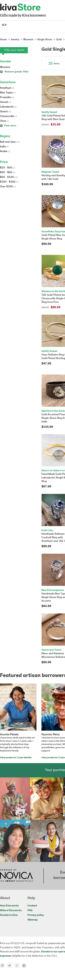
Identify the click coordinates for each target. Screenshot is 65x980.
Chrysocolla (8, 116)
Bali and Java (10, 142)
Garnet (6, 102)
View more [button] (8, 126)
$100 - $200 (9, 182)
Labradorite (8, 107)
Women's (5, 67)
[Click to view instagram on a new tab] (18, 965)
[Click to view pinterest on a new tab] (4, 965)
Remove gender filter (14, 72)
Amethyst (7, 88)
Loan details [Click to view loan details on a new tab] (25, 758)
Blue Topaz (8, 93)
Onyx (5, 121)
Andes (5, 151)
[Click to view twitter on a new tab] (11, 965)
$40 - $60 (8, 173)
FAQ (30, 910)
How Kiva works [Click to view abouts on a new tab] (9, 906)
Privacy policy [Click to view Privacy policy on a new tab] (36, 915)
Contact (32, 906)
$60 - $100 (9, 177)
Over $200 (8, 187)
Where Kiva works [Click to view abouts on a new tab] (11, 910)
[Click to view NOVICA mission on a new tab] (16, 876)
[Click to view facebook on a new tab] (25, 965)
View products (8, 758)
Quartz (5, 112)
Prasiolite (7, 97)
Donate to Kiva (9, 915)
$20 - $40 (8, 168)
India (4, 147)
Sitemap (33, 920)
